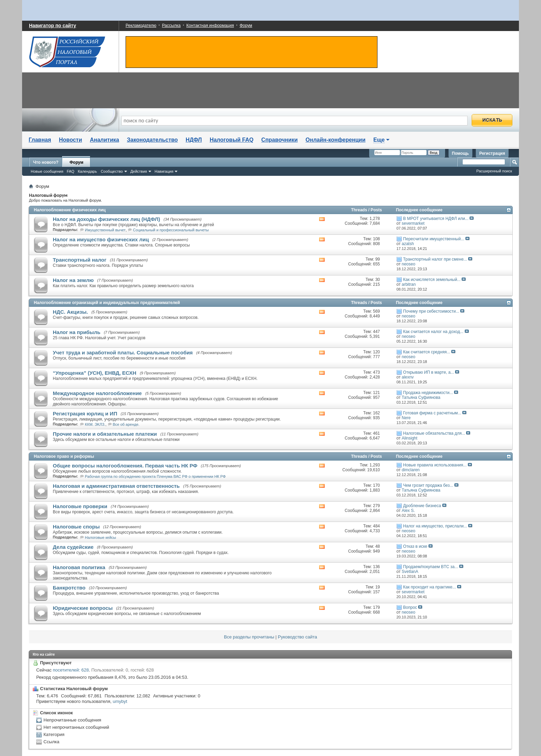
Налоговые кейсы (100, 537)
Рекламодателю (141, 26)
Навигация (164, 171)
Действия (139, 171)
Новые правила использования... (435, 465)
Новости (71, 140)
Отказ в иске (415, 546)
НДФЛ (194, 140)
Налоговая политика (79, 567)
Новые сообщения (47, 171)
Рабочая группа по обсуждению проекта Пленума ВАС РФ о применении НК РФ (155, 476)
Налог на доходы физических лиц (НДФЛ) (106, 219)
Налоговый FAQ (232, 140)
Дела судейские (73, 547)
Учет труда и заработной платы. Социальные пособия (123, 352)
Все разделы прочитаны (249, 637)
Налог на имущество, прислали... (435, 526)
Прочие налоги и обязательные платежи (105, 434)
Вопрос (410, 607)
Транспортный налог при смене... (435, 259)
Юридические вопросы (83, 608)
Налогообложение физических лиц (70, 210)
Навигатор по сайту (53, 26)
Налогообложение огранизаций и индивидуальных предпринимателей (107, 303)
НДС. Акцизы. (70, 312)
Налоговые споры (76, 527)
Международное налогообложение (97, 393)
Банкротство (69, 588)
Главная (40, 140)
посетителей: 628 (71, 670)
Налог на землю (73, 280)
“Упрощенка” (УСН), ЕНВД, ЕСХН (95, 373)
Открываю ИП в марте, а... (429, 372)
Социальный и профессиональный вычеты (171, 230)
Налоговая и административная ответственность (116, 486)
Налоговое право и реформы (64, 456)
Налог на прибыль (77, 332)
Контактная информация (210, 26)
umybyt (120, 701)
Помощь (460, 153)
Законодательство (153, 140)
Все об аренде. (126, 424)
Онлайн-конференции (336, 140)
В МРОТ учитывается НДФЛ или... (436, 219)
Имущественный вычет (105, 230)
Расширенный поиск (494, 171)
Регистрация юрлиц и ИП (85, 414)
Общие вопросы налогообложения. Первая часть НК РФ (125, 466)
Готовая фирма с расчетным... (432, 413)
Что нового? (46, 162)
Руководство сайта (297, 637)
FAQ (70, 171)
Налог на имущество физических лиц (101, 239)
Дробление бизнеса (422, 506)
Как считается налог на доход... (433, 332)
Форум (246, 26)
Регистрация (492, 153)
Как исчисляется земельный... (432, 280)
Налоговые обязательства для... (434, 433)
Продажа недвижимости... (428, 393)
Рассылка (171, 26)
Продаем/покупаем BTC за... (430, 567)
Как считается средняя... (426, 352)
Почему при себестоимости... (431, 311)
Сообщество (112, 171)
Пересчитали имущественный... (434, 239)
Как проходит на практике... (429, 587)
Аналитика (104, 140)
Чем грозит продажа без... (428, 485)
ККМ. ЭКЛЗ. (95, 424)
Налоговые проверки (80, 506)
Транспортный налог (80, 260)
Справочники (279, 140)
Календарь (87, 171)
